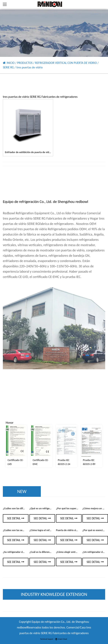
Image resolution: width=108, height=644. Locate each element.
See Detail (16, 518)
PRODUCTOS (25, 63)
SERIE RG (8, 67)
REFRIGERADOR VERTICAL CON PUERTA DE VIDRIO (66, 63)
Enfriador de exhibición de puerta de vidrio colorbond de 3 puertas (42, 152)
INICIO (11, 63)
